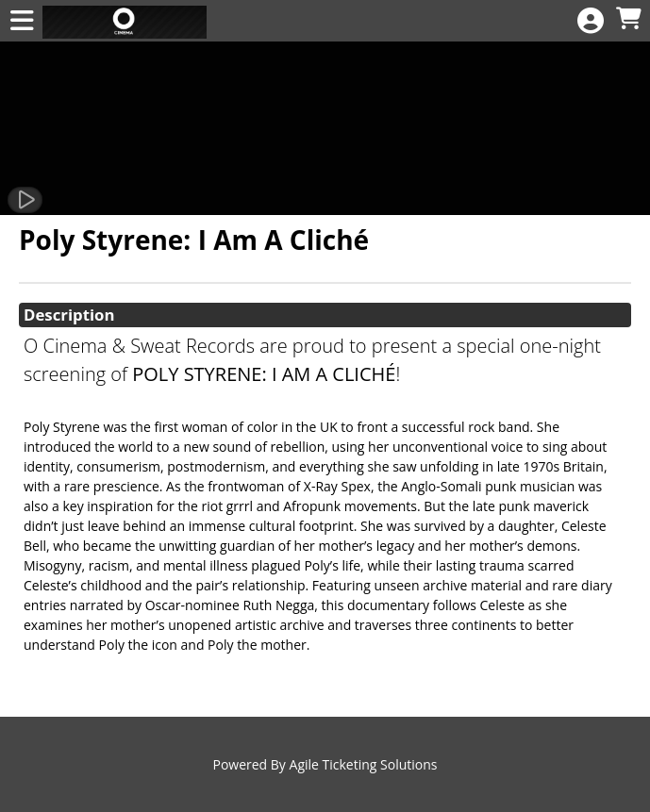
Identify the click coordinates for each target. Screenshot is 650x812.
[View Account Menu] (591, 21)
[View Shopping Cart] (628, 19)
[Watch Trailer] (25, 200)
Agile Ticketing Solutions (364, 764)
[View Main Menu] (22, 21)
